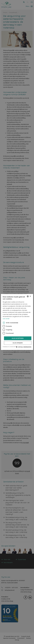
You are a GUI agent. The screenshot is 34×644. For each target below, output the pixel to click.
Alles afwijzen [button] (18, 343)
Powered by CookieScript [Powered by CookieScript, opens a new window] (9, 347)
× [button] (30, 296)
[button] (24, 347)
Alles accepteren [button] (18, 338)
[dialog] (17, 322)
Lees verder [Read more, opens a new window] (6, 319)
